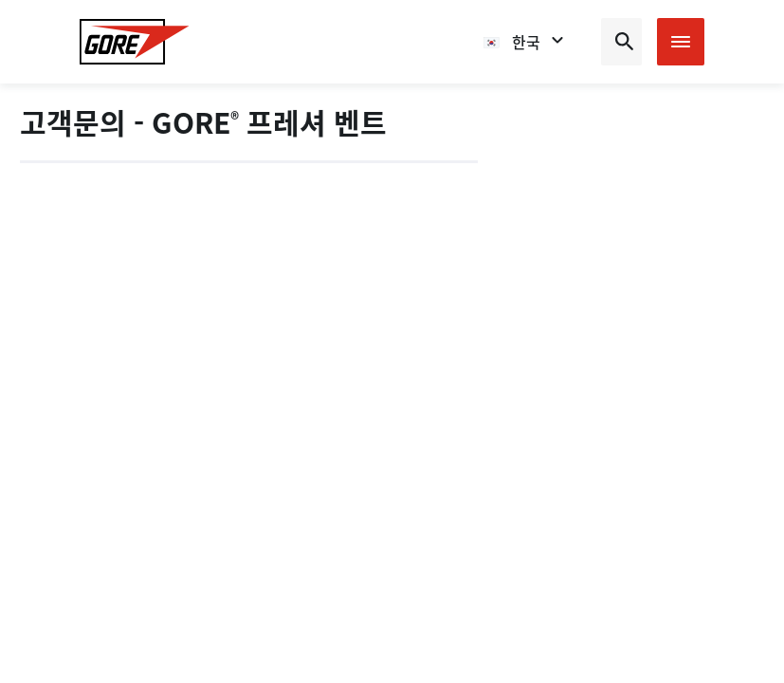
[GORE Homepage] (135, 42)
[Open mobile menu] (681, 42)
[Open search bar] (621, 42)
